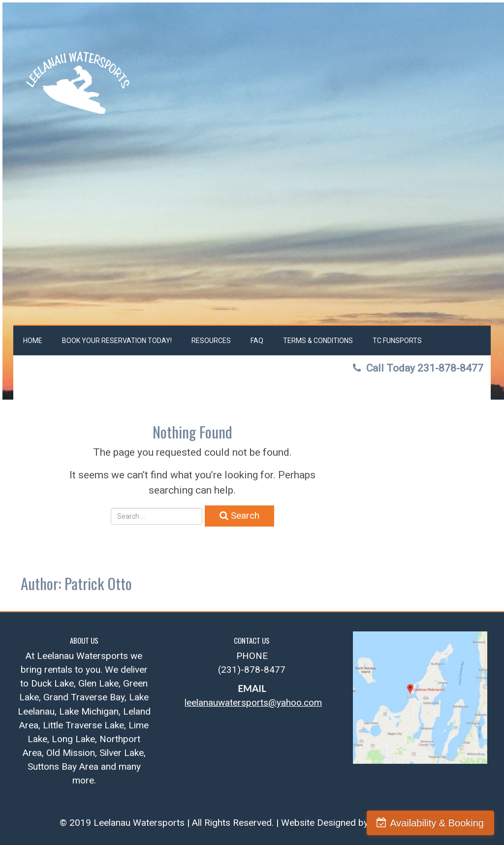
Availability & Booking (437, 823)
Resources (211, 341)
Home (33, 341)
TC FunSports (397, 341)
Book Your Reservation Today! (117, 341)
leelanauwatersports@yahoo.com (253, 703)
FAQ (257, 341)
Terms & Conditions (318, 341)
